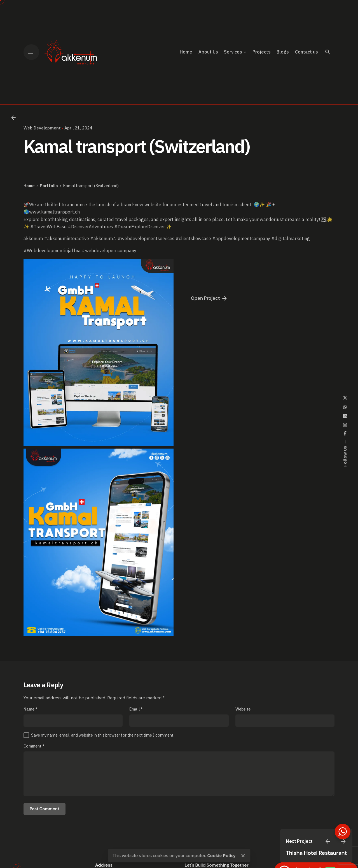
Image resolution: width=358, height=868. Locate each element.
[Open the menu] (31, 52)
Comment (34, 746)
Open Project (209, 298)
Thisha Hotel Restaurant (316, 853)
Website (243, 709)
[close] (243, 856)
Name (31, 709)
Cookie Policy (221, 855)
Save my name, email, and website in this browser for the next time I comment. (103, 735)
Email (136, 709)
